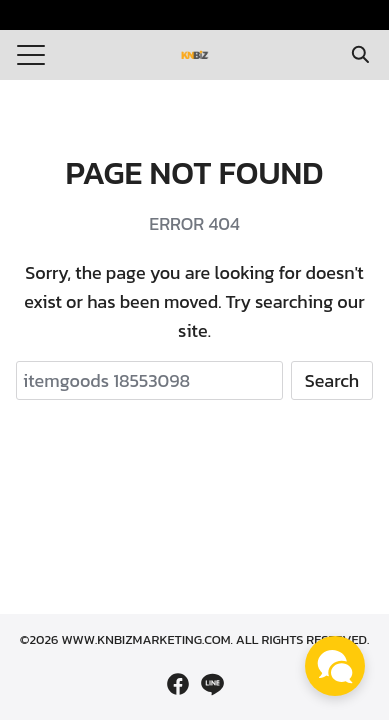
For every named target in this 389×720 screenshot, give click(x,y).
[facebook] (178, 684)
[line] (212, 684)
